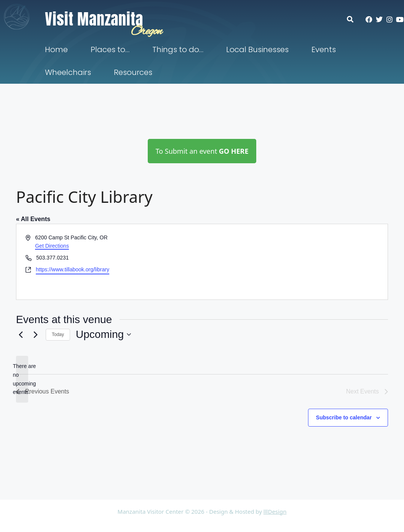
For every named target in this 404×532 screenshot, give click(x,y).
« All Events (33, 219)
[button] (354, 19)
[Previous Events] (21, 334)
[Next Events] (35, 334)
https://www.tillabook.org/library (73, 269)
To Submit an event (202, 151)
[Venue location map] (295, 262)
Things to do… (178, 49)
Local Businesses (257, 49)
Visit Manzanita (94, 19)
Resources (133, 72)
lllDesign (275, 511)
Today (58, 334)
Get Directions (52, 246)
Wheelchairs (68, 72)
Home (56, 49)
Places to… (110, 49)
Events (324, 49)
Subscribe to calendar (344, 417)
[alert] (22, 379)
